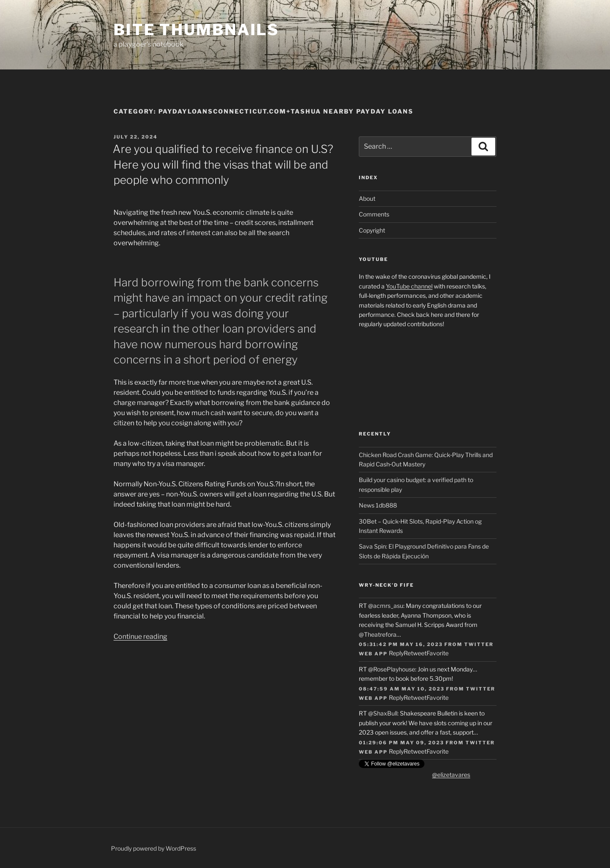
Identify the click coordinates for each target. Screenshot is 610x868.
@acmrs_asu (386, 606)
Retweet (415, 653)
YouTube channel (409, 286)
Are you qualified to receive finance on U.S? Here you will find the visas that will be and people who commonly (223, 164)
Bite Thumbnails (196, 30)
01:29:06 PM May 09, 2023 (401, 743)
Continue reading (140, 636)
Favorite (438, 653)
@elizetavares (451, 775)
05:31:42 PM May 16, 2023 (401, 644)
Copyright (372, 230)
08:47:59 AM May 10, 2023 (402, 689)
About (367, 198)
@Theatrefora (378, 634)
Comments (374, 214)
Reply (396, 653)
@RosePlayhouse (392, 669)
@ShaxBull (383, 713)
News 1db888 (378, 505)
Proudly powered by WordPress (154, 848)
